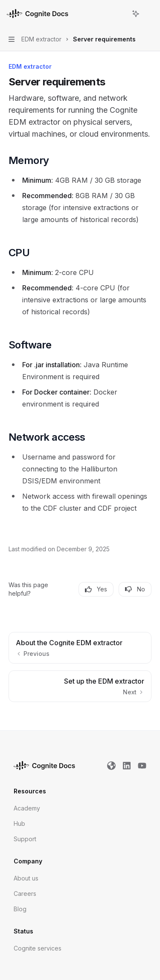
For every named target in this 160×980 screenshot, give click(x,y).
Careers (25, 894)
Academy (27, 808)
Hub (19, 823)
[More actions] (149, 14)
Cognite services (38, 948)
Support (25, 839)
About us (26, 878)
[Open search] (120, 14)
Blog (20, 909)
